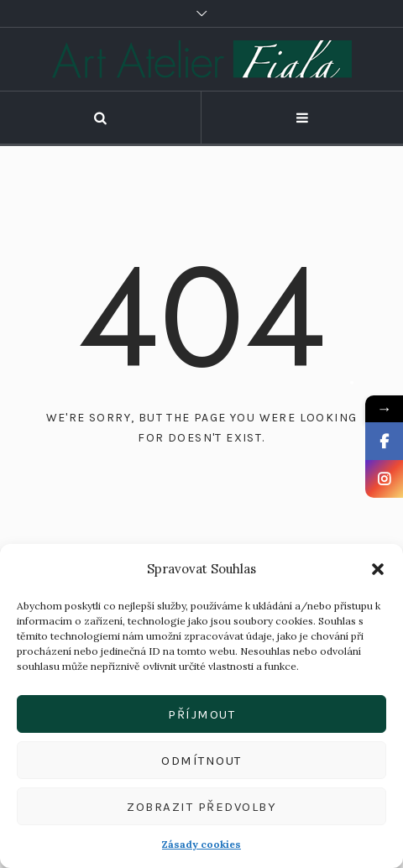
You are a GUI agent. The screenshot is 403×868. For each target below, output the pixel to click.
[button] (378, 569)
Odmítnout (201, 761)
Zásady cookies (201, 844)
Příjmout (201, 714)
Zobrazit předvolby (201, 807)
